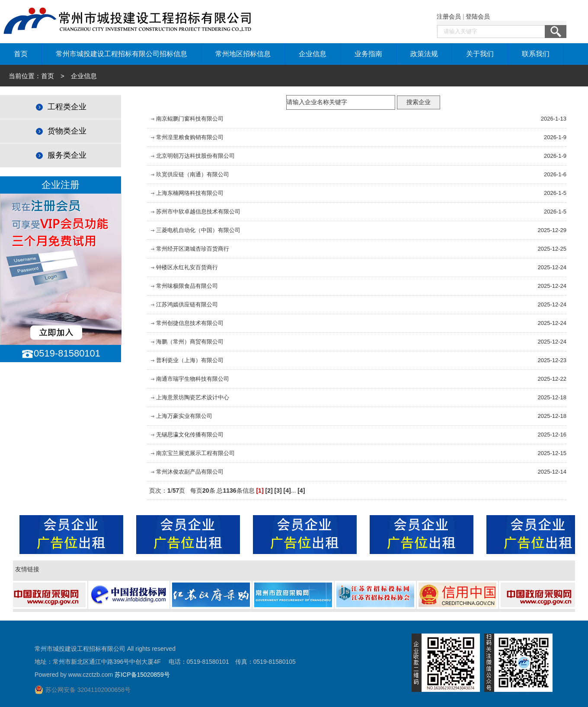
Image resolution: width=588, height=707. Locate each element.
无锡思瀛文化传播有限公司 (186, 435)
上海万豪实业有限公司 (181, 416)
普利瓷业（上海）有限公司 (186, 360)
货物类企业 (61, 131)
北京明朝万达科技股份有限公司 (192, 156)
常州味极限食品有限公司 (184, 286)
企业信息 (313, 54)
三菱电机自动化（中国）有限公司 (195, 230)
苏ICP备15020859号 (142, 675)
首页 (21, 54)
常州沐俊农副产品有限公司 (186, 472)
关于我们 (480, 54)
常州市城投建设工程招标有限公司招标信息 (121, 54)
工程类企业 (61, 107)
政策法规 (424, 54)
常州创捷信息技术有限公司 (186, 323)
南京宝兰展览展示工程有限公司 (192, 453)
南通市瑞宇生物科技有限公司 (189, 379)
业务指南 (368, 54)
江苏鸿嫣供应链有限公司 (184, 304)
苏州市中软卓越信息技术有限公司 (195, 212)
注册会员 (449, 16)
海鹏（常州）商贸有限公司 (186, 342)
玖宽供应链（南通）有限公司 (189, 174)
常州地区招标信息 (243, 54)
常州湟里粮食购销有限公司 (186, 137)
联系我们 (536, 54)
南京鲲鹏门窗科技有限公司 (186, 119)
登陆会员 (478, 16)
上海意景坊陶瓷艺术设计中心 (189, 397)
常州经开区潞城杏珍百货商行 (189, 249)
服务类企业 (61, 155)
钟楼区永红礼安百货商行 (184, 267)
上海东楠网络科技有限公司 (186, 193)
